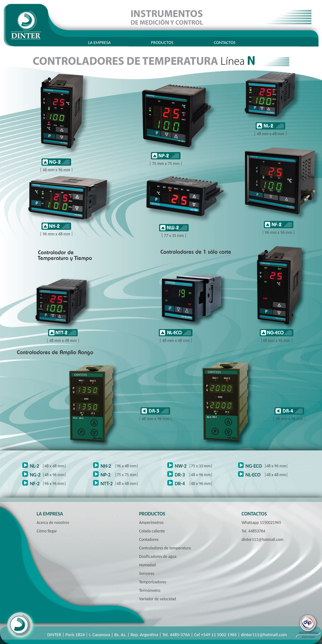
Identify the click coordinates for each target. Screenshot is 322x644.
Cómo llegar (47, 531)
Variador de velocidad (157, 599)
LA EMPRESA (99, 43)
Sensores (147, 573)
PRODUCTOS (162, 43)
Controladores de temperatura (165, 548)
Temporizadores (153, 582)
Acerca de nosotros (53, 523)
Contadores (149, 539)
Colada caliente (152, 531)
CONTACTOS (225, 43)
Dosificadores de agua (158, 556)
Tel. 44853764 (253, 531)
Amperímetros (151, 523)
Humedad (147, 565)
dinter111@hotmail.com (262, 539)
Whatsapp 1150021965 (261, 523)
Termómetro (150, 590)
